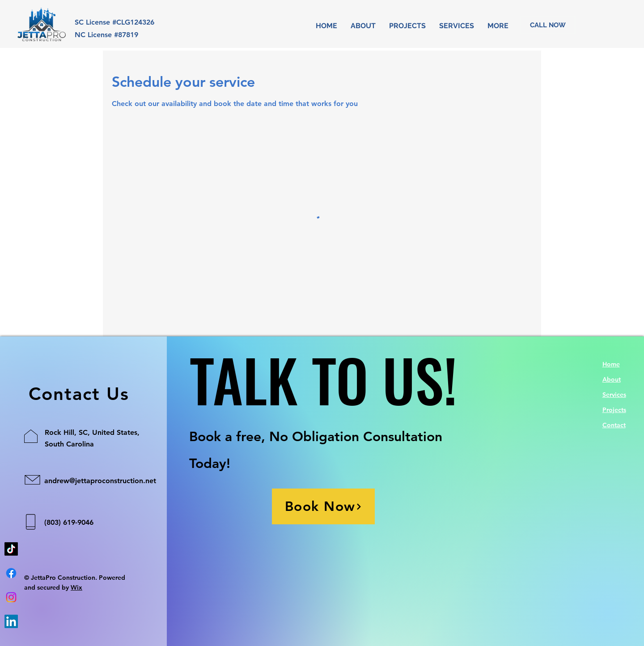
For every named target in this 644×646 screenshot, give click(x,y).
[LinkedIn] (11, 621)
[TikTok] (11, 549)
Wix (76, 587)
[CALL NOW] (548, 25)
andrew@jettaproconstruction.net (100, 481)
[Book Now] (323, 506)
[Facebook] (11, 573)
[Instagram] (11, 597)
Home (611, 364)
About (612, 379)
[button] (457, 26)
